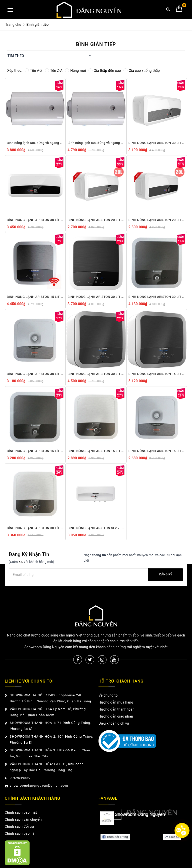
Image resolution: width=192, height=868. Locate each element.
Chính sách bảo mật (21, 812)
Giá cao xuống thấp (142, 71)
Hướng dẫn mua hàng (116, 702)
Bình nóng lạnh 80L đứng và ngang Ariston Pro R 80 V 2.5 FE (96, 143)
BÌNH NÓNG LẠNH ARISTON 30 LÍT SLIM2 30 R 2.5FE (157, 143)
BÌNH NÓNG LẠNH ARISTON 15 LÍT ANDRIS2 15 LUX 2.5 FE (35, 451)
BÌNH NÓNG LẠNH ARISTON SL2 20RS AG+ (96, 528)
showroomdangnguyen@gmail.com (39, 786)
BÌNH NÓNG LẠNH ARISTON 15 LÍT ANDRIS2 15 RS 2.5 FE (96, 451)
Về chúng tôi (108, 695)
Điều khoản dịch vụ (114, 723)
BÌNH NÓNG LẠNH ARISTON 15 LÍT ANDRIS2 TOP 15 (157, 374)
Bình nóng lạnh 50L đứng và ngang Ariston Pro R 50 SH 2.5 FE (35, 143)
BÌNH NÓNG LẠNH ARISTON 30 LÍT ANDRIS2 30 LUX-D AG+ (96, 297)
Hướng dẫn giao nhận (116, 716)
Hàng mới (75, 71)
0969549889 (20, 778)
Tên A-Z (33, 71)
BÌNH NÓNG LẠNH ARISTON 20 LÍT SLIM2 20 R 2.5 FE (96, 220)
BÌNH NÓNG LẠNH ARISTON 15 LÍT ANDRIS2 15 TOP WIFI (35, 297)
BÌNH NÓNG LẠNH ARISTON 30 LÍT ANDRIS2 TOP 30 (96, 374)
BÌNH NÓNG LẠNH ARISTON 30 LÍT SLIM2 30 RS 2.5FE (35, 220)
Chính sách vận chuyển (23, 819)
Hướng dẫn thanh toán (116, 709)
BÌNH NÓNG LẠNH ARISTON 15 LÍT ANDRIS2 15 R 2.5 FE (157, 451)
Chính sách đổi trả (19, 826)
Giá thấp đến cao (105, 71)
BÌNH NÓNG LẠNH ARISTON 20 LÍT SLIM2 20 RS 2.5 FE (157, 220)
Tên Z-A (54, 71)
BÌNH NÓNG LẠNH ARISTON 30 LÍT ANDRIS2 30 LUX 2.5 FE (157, 297)
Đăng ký (166, 574)
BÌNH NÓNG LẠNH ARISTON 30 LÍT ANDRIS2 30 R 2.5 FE (35, 374)
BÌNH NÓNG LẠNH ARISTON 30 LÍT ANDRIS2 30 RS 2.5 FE (35, 528)
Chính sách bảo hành (22, 833)
